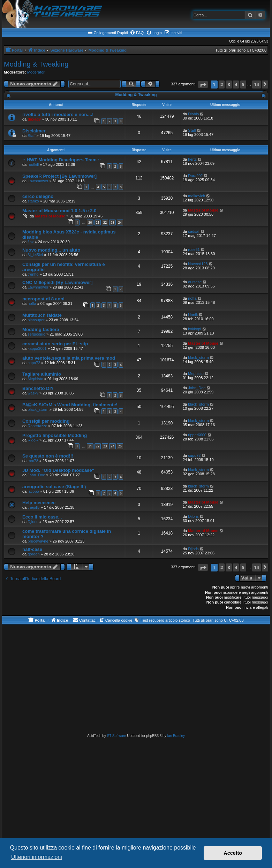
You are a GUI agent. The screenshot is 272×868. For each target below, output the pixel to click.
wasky (33, 393)
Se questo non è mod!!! (48, 456)
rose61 (194, 249)
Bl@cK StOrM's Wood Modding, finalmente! (70, 405)
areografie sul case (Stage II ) (54, 487)
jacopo (33, 491)
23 (112, 222)
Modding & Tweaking (36, 64)
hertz (192, 159)
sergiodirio (36, 334)
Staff (31, 136)
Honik (193, 315)
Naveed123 (198, 264)
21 (98, 222)
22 (105, 222)
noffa (32, 304)
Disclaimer (34, 131)
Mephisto (35, 379)
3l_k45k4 (35, 255)
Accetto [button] (233, 853)
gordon (33, 554)
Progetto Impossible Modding (55, 435)
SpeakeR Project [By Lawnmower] (59, 176)
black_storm (198, 358)
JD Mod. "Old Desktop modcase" (58, 470)
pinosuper (36, 320)
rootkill (33, 164)
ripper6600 (197, 435)
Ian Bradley (176, 736)
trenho (33, 274)
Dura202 (195, 176)
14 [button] (256, 84)
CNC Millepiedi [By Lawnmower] (58, 282)
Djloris (33, 522)
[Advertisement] (136, 681)
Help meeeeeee (39, 503)
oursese (195, 282)
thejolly (33, 507)
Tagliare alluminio (42, 374)
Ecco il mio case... (42, 517)
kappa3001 (37, 348)
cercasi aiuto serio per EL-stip (55, 344)
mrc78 (33, 461)
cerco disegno (38, 196)
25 (120, 446)
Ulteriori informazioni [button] (37, 857)
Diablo (193, 114)
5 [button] (243, 84)
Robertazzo (37, 426)
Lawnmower (38, 181)
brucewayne (38, 541)
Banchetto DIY (38, 388)
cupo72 (34, 363)
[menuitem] (137, 33)
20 (90, 222)
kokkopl (194, 329)
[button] (203, 85)
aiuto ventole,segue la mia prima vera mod (69, 358)
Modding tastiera (41, 329)
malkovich (197, 196)
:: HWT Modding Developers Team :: (62, 160)
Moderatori (36, 72)
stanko (33, 201)
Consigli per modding (46, 421)
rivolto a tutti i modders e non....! (58, 114)
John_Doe (197, 388)
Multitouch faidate (42, 315)
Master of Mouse (50, 216)
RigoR (33, 440)
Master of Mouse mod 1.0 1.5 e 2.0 (59, 211)
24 (120, 222)
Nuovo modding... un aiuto (51, 250)
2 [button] (222, 84)
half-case (32, 549)
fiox (31, 242)
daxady (34, 119)
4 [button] (236, 84)
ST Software (117, 736)
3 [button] (229, 84)
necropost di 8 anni (43, 299)
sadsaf (194, 231)
